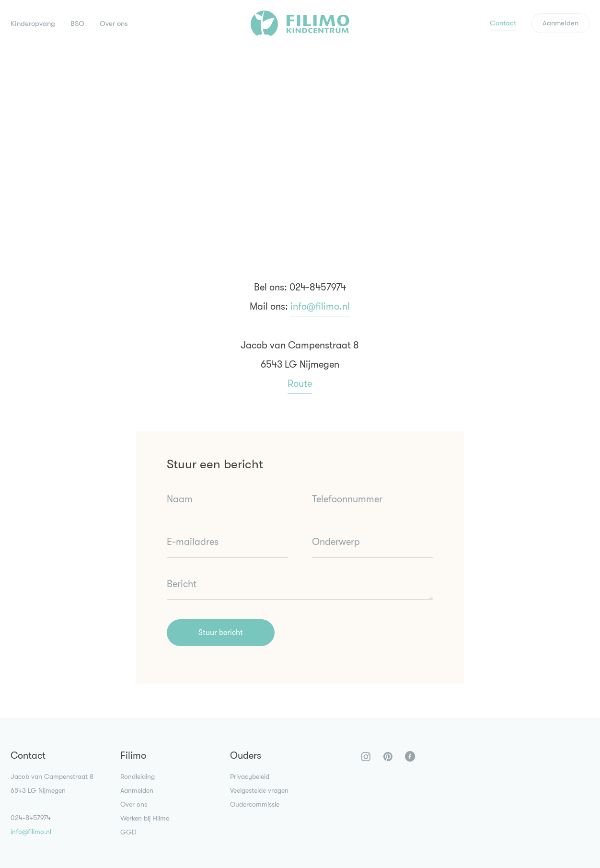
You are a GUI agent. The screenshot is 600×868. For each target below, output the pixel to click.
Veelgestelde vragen (259, 790)
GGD (128, 832)
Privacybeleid (250, 776)
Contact (503, 23)
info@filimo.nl (320, 307)
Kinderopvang (33, 23)
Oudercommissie (255, 804)
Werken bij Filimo (145, 818)
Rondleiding (138, 776)
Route (300, 384)
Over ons (114, 23)
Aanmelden (560, 23)
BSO (77, 23)
